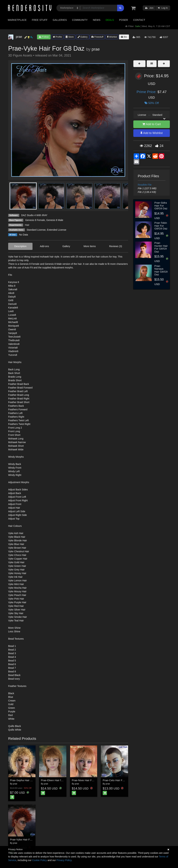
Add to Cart (152, 124)
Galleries (60, 20)
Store (70, 37)
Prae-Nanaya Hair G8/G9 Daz (161, 270)
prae (96, 49)
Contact (139, 20)
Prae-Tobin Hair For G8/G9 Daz (161, 226)
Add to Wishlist (151, 133)
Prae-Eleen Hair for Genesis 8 (58, 780)
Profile (57, 37)
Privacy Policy (64, 860)
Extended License (57, 230)
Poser (124, 20)
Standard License (36, 230)
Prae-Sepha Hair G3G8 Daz (26, 780)
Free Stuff (40, 20)
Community (80, 20)
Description (20, 246)
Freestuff (97, 37)
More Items (90, 246)
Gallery (83, 37)
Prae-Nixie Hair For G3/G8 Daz (90, 780)
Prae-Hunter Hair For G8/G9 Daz (161, 247)
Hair (27, 225)
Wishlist (112, 37)
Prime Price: (147, 92)
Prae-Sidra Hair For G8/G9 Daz (161, 206)
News (97, 20)
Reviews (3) (116, 246)
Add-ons (44, 246)
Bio (124, 37)
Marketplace (17, 20)
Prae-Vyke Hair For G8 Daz (26, 839)
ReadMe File (145, 185)
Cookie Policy (40, 860)
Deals (110, 20)
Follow (44, 37)
